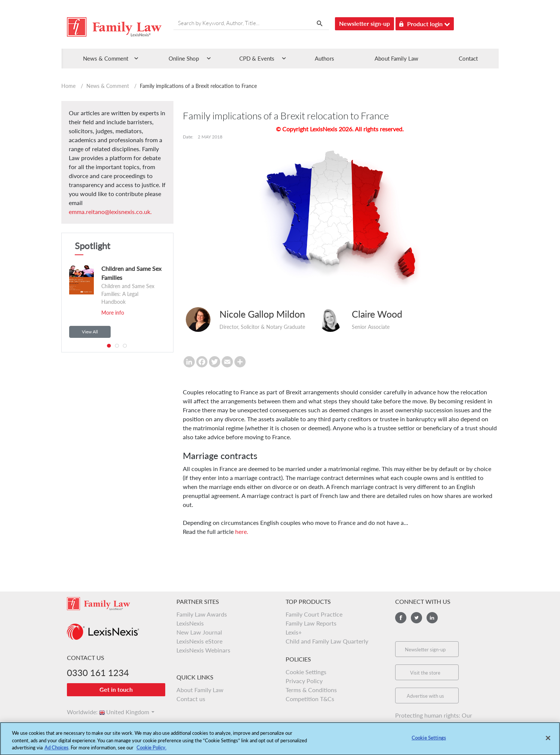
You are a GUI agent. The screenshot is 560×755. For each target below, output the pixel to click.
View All (90, 332)
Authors (324, 58)
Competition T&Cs (310, 699)
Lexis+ (294, 632)
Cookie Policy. (151, 751)
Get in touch (116, 689)
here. (242, 531)
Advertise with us (425, 696)
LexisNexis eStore (199, 641)
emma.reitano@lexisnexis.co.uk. (110, 212)
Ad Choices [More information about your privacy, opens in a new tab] (56, 751)
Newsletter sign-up (364, 23)
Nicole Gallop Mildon (262, 314)
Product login (425, 23)
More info (113, 313)
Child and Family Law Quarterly (327, 641)
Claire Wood (377, 314)
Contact (468, 58)
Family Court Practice (314, 614)
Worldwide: (79, 712)
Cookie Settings (306, 672)
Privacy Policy (304, 681)
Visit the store (425, 673)
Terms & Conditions (311, 690)
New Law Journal (199, 632)
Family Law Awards (202, 614)
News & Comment (108, 86)
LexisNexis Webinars (203, 650)
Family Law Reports (311, 623)
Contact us (191, 699)
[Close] (548, 741)
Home (68, 86)
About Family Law (396, 58)
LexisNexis (190, 623)
